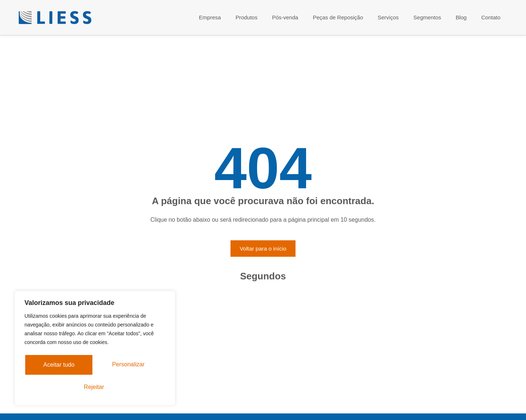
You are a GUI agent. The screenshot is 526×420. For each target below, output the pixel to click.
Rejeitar (132, 366)
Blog (461, 17)
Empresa (210, 17)
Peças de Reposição (338, 17)
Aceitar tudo (95, 387)
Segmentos (427, 17)
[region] (95, 350)
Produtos (247, 17)
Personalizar (61, 366)
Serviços (388, 17)
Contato (491, 17)
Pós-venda (285, 17)
